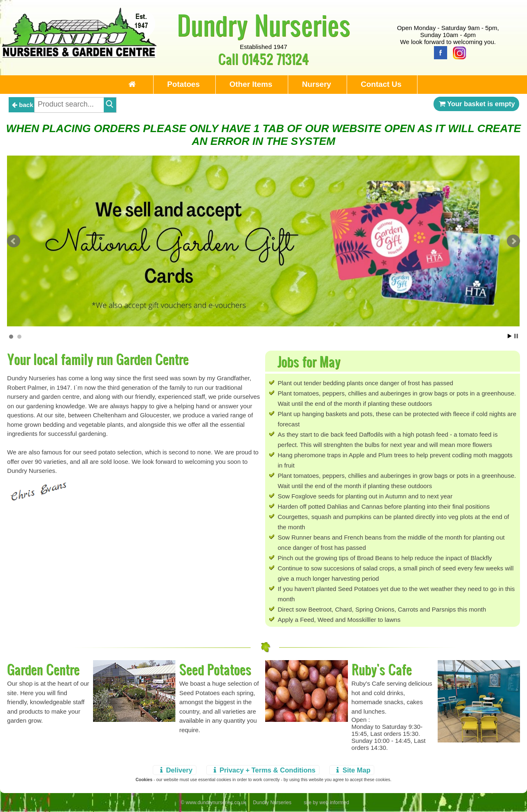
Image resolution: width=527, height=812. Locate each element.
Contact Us (381, 84)
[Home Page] (79, 55)
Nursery (316, 84)
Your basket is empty (476, 104)
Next (513, 241)
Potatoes (183, 84)
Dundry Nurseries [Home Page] (264, 25)
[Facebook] (438, 52)
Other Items (251, 84)
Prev (14, 241)
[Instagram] (457, 52)
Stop (516, 336)
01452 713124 (275, 59)
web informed (334, 803)
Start (510, 336)
